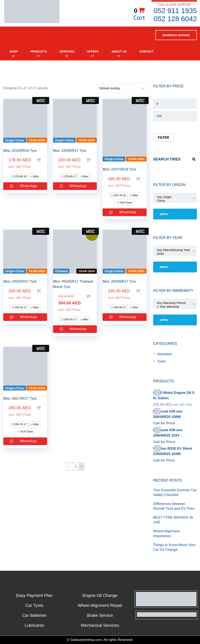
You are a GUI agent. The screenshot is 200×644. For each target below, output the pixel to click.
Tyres (161, 361)
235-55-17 (20, 307)
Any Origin (157, 197)
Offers (93, 51)
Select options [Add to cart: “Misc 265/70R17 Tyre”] (41, 408)
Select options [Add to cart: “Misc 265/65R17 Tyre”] (141, 291)
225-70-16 (120, 195)
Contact (146, 51)
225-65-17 (70, 176)
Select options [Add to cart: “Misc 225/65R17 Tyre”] (91, 160)
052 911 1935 (175, 11)
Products (39, 51)
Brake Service (100, 615)
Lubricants (34, 625)
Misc (36, 176)
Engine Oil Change (100, 595)
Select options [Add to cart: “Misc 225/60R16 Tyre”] (41, 160)
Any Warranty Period (157, 303)
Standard (164, 354)
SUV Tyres (126, 203)
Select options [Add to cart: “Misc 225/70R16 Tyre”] (141, 179)
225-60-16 (20, 176)
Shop (14, 51)
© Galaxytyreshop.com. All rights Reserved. (100, 640)
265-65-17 (70, 319)
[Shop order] (122, 88)
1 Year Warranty (157, 307)
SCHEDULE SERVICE (176, 35)
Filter (163, 138)
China (157, 201)
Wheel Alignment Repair (100, 605)
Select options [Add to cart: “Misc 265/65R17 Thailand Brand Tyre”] (91, 296)
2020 (157, 254)
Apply (164, 214)
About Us (119, 51)
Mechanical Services (100, 625)
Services (67, 51)
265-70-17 (20, 424)
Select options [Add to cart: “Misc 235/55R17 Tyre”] (41, 291)
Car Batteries (34, 615)
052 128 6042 (175, 19)
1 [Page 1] (76, 466)
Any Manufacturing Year (157, 250)
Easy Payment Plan (34, 595)
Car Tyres (34, 605)
